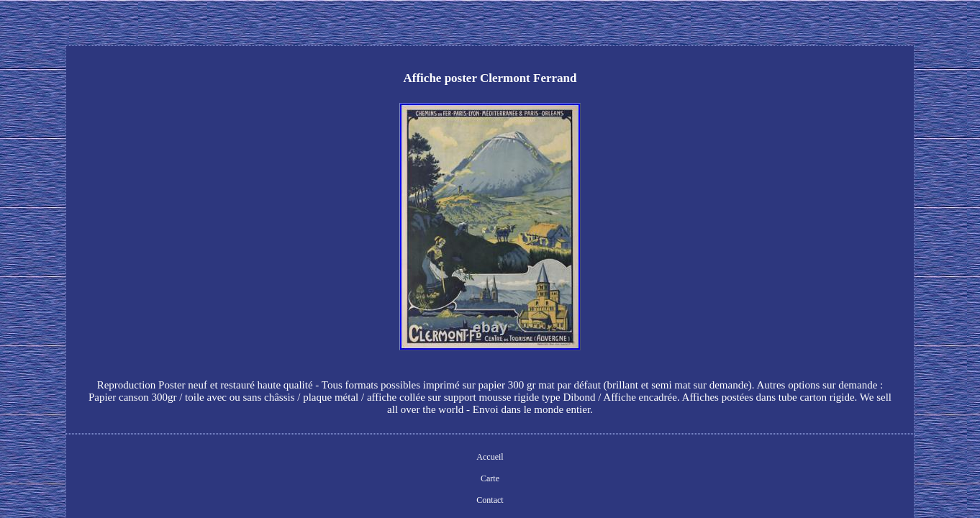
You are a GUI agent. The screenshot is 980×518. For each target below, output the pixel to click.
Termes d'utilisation (602, 435)
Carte (380, 435)
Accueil (341, 435)
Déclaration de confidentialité (500, 435)
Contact (419, 435)
